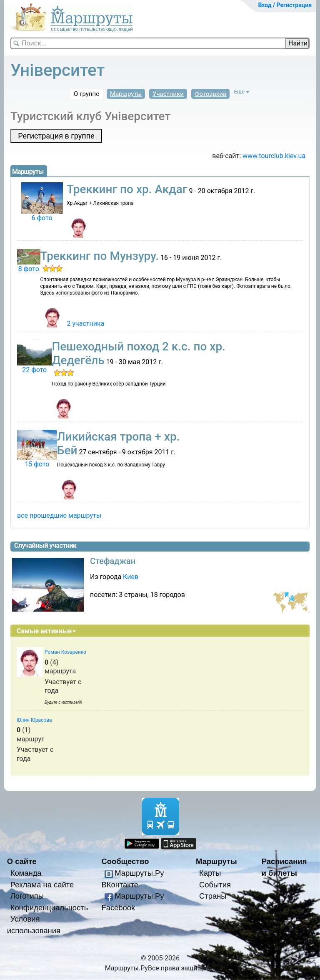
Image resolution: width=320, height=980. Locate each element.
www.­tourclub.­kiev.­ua (274, 156)
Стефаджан (113, 561)
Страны (213, 896)
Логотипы (27, 896)
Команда (26, 873)
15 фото (37, 464)
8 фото (29, 269)
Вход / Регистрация (285, 5)
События (215, 885)
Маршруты (126, 94)
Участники (168, 94)
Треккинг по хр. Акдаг (127, 189)
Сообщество (125, 861)
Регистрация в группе (56, 136)
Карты (210, 873)
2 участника (86, 324)
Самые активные (44, 631)
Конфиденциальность (49, 908)
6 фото (42, 218)
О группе (86, 94)
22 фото (34, 370)
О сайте (22, 861)
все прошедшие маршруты (59, 515)
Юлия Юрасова (34, 720)
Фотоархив (211, 94)
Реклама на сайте (42, 885)
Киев (131, 577)
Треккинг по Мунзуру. (100, 256)
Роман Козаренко (65, 652)
